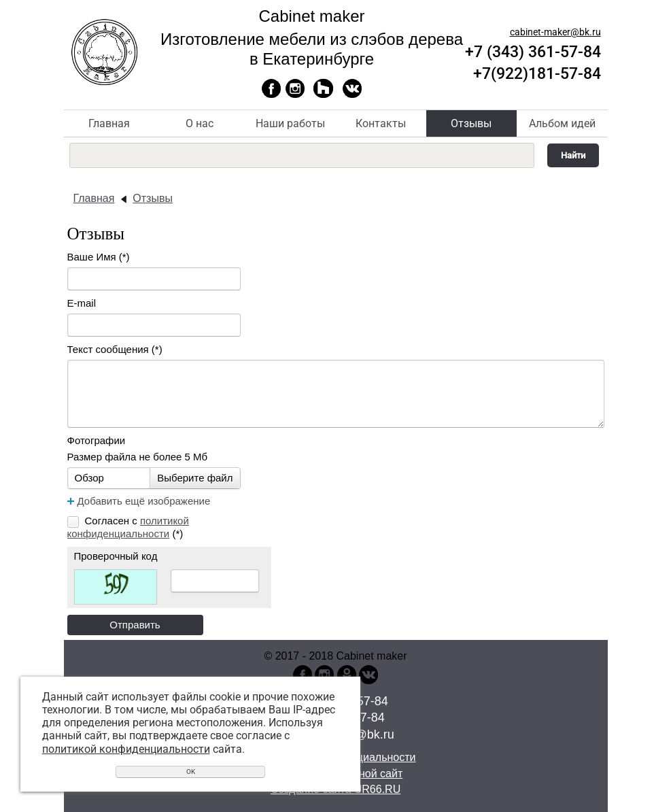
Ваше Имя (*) (99, 257)
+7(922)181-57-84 (537, 74)
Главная (109, 123)
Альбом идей (562, 123)
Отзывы (471, 123)
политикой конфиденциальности (126, 749)
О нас (200, 123)
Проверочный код (116, 556)
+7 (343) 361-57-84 (533, 52)
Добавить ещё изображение (144, 501)
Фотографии (97, 440)
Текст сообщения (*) (115, 349)
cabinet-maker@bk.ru (555, 32)
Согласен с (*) (128, 527)
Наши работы (290, 123)
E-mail (82, 303)
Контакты (381, 123)
